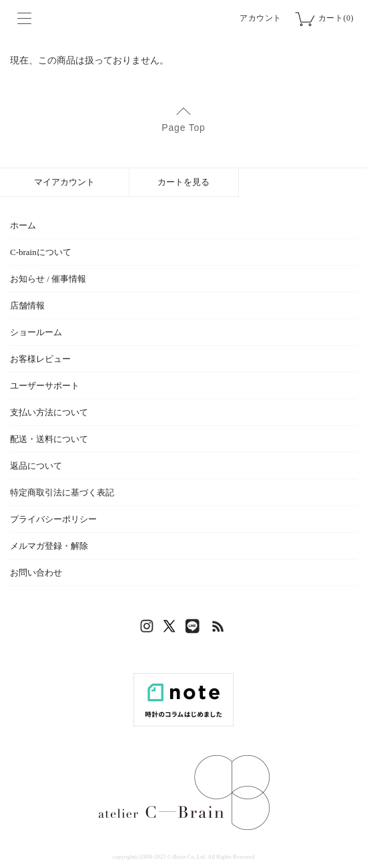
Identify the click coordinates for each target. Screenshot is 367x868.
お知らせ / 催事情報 (48, 279)
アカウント (261, 18)
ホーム (23, 225)
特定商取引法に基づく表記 (62, 492)
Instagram (149, 630)
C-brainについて (41, 252)
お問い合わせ (36, 573)
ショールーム (36, 332)
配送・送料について (49, 439)
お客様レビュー (40, 359)
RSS (219, 630)
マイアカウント (64, 182)
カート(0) (336, 18)
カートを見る (183, 182)
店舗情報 (27, 305)
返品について (36, 466)
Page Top (183, 128)
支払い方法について (49, 412)
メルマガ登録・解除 (49, 546)
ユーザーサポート (45, 386)
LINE (196, 630)
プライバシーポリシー (53, 519)
